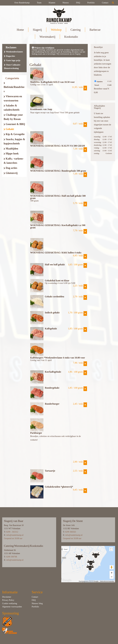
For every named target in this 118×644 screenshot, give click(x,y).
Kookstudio (71, 37)
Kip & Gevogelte (14, 134)
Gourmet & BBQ (14, 124)
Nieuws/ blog (37, 603)
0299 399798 (12, 557)
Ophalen (98, 81)
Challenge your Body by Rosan (13, 117)
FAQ (78, 3)
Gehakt (9, 129)
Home (20, 30)
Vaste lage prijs (12, 60)
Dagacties (10, 56)
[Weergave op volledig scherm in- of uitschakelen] (111, 549)
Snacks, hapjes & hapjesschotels (14, 141)
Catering (76, 30)
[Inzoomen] (112, 573)
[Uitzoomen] (112, 577)
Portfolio (91, 3)
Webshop (56, 30)
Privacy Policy (8, 600)
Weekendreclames (13, 52)
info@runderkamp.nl (15, 535)
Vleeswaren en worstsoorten (13, 98)
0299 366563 (71, 532)
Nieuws (66, 3)
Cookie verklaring (10, 603)
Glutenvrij (11, 173)
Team (39, 3)
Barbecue (95, 30)
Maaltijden (11, 149)
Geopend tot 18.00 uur (13, 538)
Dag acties (10, 168)
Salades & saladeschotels (12, 108)
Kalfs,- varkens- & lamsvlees (14, 161)
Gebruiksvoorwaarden (107, 581)
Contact (105, 3)
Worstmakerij (47, 37)
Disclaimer (7, 597)
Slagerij (37, 30)
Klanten (52, 3)
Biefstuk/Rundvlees (14, 87)
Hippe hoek (11, 154)
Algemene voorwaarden (12, 607)
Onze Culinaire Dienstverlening (12, 67)
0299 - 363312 (12, 532)
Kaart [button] (66, 549)
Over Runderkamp (22, 3)
